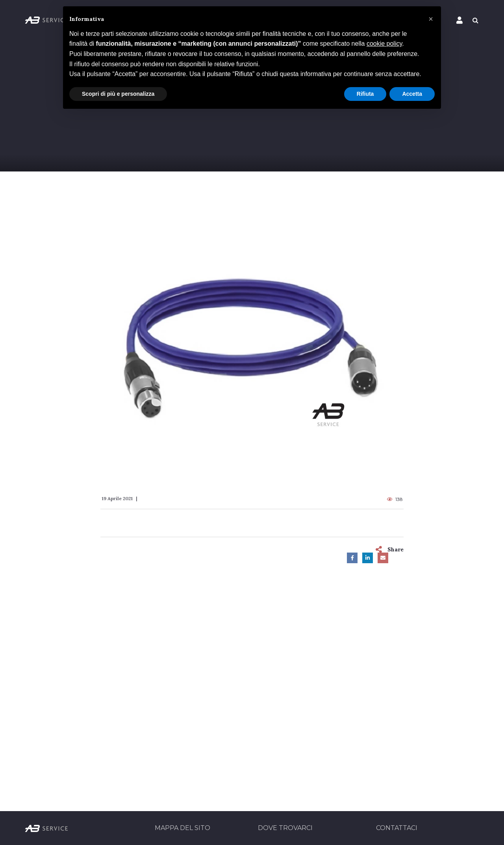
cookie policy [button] (384, 44)
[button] (431, 19)
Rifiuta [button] (365, 94)
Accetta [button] (412, 94)
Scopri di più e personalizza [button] (118, 94)
